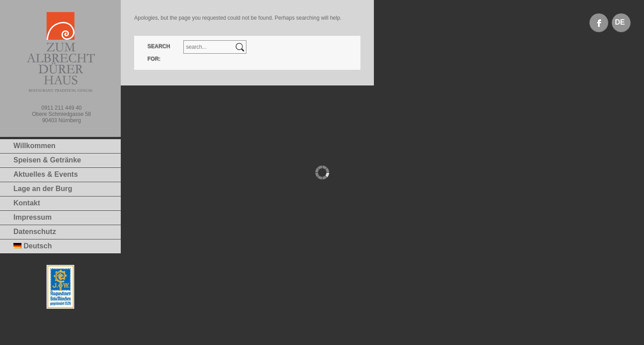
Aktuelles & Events (46, 174)
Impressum (32, 217)
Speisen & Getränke (47, 160)
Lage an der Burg (43, 189)
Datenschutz (35, 232)
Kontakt (27, 203)
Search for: (159, 53)
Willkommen (34, 146)
